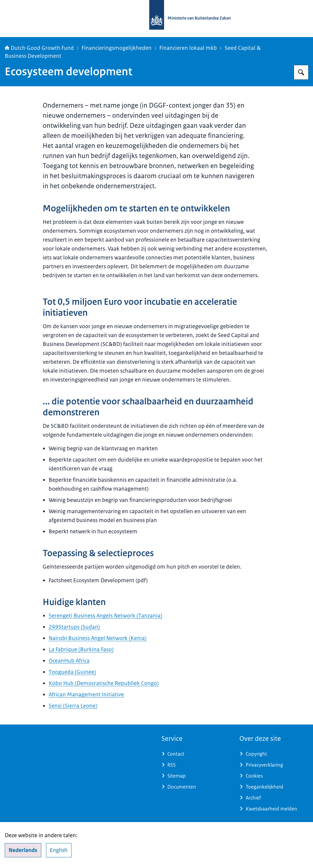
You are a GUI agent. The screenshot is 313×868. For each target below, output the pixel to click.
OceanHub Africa (69, 661)
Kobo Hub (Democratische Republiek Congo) (104, 683)
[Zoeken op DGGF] (301, 72)
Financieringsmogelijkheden (117, 48)
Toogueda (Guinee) (72, 672)
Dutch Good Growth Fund (39, 48)
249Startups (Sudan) (74, 627)
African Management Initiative (86, 695)
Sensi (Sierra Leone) (73, 706)
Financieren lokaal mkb (188, 48)
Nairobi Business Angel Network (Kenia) (98, 638)
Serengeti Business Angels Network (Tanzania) (105, 616)
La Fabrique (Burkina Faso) (81, 650)
